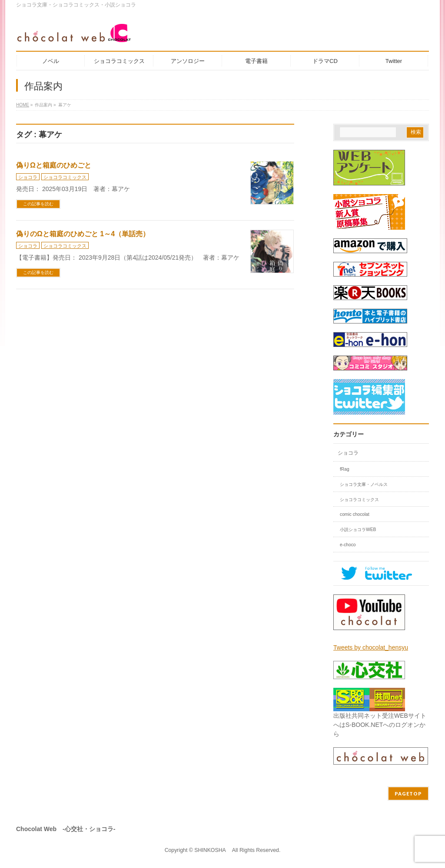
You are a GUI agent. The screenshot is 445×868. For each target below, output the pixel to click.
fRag (345, 469)
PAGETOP (408, 794)
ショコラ (28, 177)
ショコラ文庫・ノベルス (364, 484)
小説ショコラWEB (358, 530)
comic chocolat (355, 514)
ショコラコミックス (65, 177)
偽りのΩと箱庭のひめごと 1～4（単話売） (83, 234)
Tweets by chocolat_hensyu (371, 647)
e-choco (348, 545)
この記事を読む (38, 204)
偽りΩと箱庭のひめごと (54, 165)
